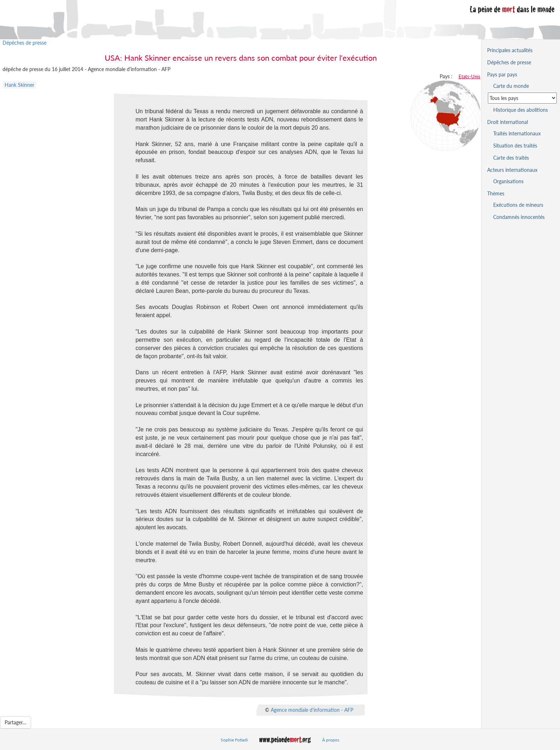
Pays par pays (502, 74)
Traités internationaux (517, 133)
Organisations (508, 181)
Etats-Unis (469, 76)
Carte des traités (511, 158)
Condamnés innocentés (519, 217)
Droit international (507, 122)
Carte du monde (511, 86)
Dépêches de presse (24, 43)
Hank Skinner (19, 85)
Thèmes (496, 193)
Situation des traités (515, 146)
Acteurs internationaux (512, 170)
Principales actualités (510, 50)
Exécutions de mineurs (518, 205)
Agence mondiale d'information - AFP (312, 710)
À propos (331, 740)
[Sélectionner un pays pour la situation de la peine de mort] (522, 98)
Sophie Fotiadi (234, 740)
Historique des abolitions (521, 110)
